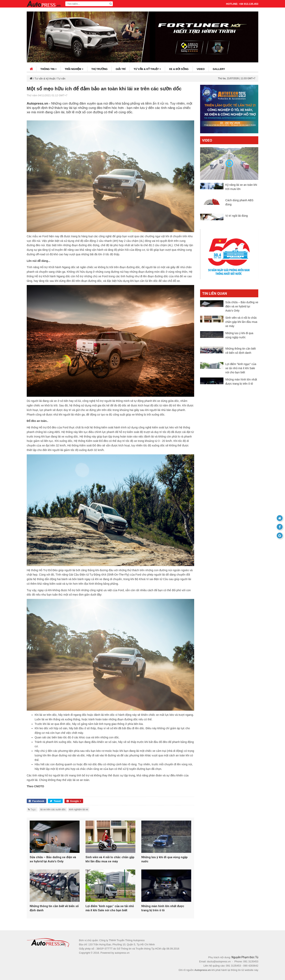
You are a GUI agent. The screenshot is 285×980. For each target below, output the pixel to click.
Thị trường (100, 69)
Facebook (37, 801)
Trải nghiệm (74, 69)
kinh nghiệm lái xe (79, 809)
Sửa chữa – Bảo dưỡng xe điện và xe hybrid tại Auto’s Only (53, 859)
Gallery (219, 69)
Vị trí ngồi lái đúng (237, 220)
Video (201, 69)
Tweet (55, 801)
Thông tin (48, 69)
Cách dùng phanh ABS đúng (239, 204)
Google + (74, 801)
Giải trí (121, 69)
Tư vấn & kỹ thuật (147, 69)
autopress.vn (122, 953)
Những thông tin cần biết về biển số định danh (54, 908)
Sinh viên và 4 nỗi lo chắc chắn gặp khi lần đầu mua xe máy (110, 859)
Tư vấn (61, 79)
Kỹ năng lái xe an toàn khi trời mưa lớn (241, 187)
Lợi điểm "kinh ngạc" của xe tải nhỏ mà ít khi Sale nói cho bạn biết (110, 908)
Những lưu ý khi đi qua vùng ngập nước (164, 859)
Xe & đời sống (179, 69)
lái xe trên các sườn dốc (53, 809)
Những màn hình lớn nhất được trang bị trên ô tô (163, 908)
